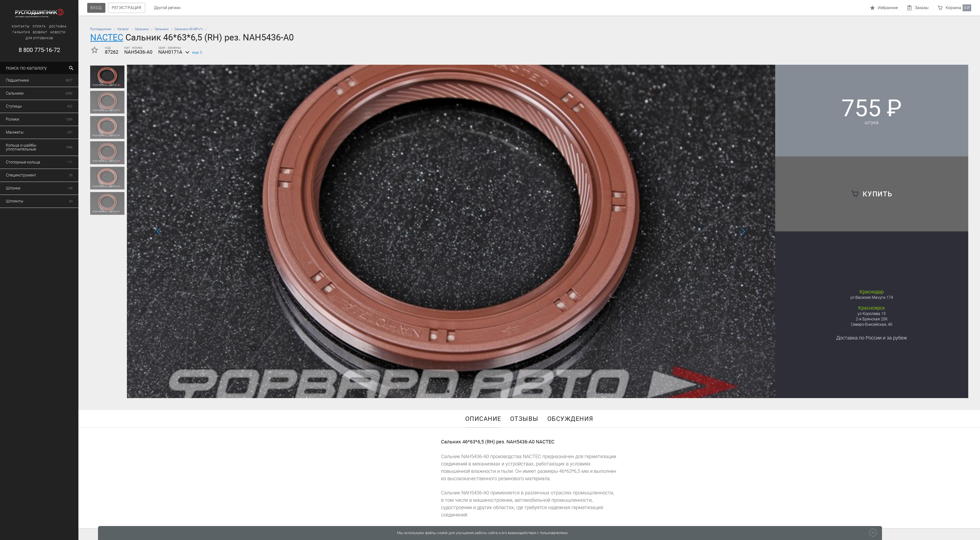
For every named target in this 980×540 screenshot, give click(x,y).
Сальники (142, 29)
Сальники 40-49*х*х (189, 29)
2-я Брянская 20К (872, 319)
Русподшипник (101, 29)
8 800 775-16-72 (39, 50)
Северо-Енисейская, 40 (872, 324)
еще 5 (193, 52)
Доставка (58, 26)
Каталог (123, 29)
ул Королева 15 (872, 314)
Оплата (39, 26)
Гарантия (21, 32)
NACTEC (107, 37)
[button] (448, 391)
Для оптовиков (39, 38)
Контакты (21, 26)
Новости (58, 32)
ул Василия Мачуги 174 (872, 297)
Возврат (40, 32)
